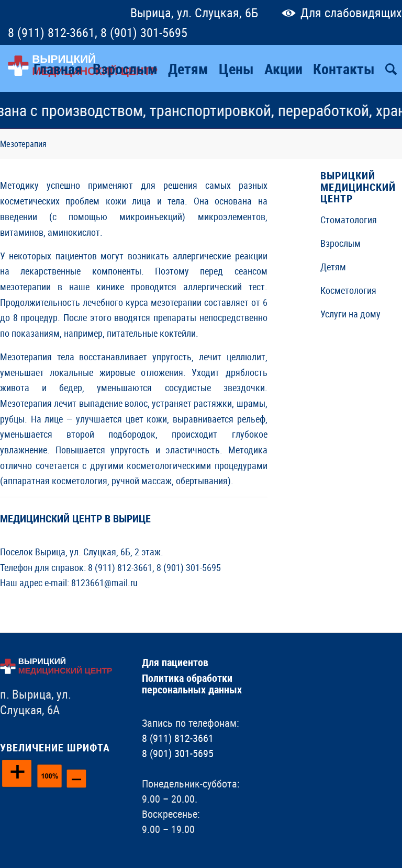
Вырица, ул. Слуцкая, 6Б (194, 13)
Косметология (348, 290)
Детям (333, 267)
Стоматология (349, 220)
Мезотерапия (23, 144)
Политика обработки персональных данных (192, 684)
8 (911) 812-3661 (51, 32)
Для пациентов (175, 662)
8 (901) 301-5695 (144, 32)
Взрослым (340, 243)
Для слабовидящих (339, 13)
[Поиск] (391, 68)
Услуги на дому (350, 314)
